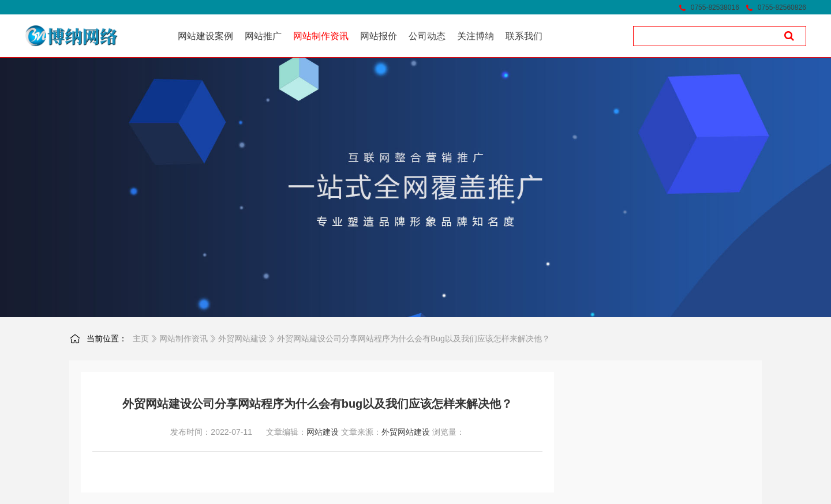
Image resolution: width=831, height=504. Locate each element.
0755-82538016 (715, 7)
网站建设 (323, 432)
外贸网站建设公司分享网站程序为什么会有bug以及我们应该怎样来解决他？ (413, 338)
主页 (141, 338)
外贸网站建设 (242, 338)
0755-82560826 (782, 7)
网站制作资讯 (184, 338)
